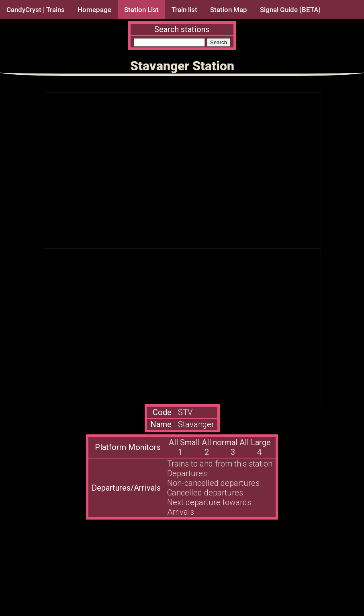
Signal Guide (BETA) (290, 10)
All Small (184, 442)
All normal (220, 442)
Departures (187, 473)
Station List (141, 10)
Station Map (229, 10)
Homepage (94, 10)
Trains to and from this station (220, 464)
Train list (184, 10)
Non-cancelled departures (213, 483)
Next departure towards (209, 502)
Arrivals (181, 512)
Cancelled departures (205, 493)
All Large (255, 442)
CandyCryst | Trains (36, 10)
